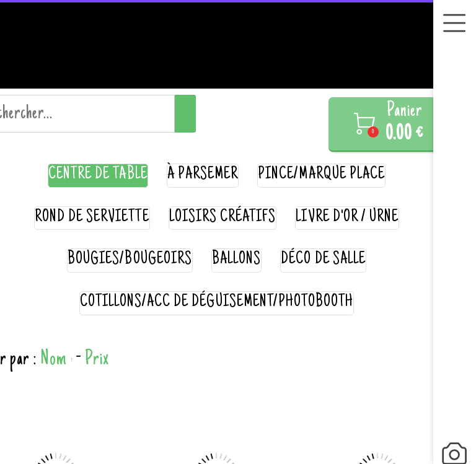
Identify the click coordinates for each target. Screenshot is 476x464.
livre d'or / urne (347, 218)
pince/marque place (321, 175)
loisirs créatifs (223, 218)
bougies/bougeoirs (130, 260)
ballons (236, 260)
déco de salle (323, 260)
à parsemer (203, 175)
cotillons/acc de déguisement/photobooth (217, 303)
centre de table (98, 175)
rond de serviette (92, 218)
